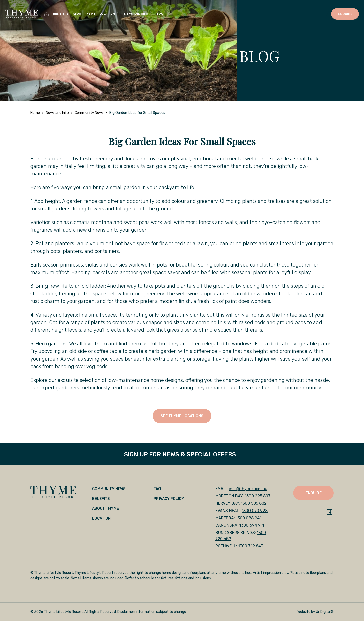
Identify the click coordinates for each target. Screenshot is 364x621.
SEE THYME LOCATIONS (182, 416)
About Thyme (84, 14)
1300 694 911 (252, 525)
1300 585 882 (254, 503)
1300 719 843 (251, 546)
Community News (89, 113)
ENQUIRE (345, 14)
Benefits (61, 14)
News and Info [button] (136, 14)
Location (101, 518)
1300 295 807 (258, 496)
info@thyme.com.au (248, 489)
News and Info (57, 113)
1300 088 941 (249, 518)
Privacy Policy (169, 499)
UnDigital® (325, 612)
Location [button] (107, 14)
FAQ (160, 14)
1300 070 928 (255, 511)
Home (35, 113)
